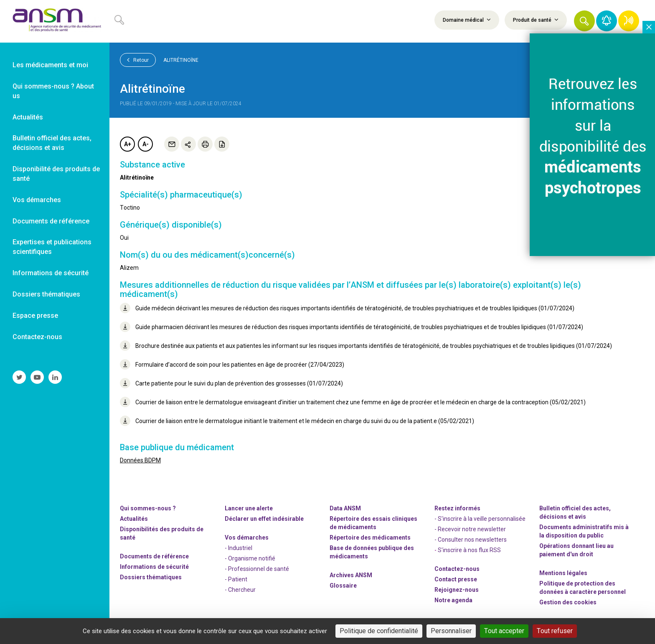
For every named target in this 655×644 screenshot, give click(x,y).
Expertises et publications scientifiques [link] (52, 247)
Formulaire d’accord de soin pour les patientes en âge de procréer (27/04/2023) (232, 364)
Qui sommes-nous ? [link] (148, 508)
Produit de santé (536, 20)
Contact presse (456, 579)
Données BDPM (140, 460)
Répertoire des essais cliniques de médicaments (373, 523)
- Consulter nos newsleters (471, 540)
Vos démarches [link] (37, 200)
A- (146, 144)
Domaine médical (467, 20)
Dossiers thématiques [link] (46, 294)
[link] (55, 21)
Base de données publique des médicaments (372, 552)
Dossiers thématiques (151, 577)
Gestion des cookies (568, 602)
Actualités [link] (28, 117)
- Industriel (239, 548)
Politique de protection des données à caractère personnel (583, 588)
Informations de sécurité (154, 567)
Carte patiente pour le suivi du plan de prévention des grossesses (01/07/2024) (231, 383)
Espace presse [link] (35, 316)
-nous (457, 590)
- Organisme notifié (250, 558)
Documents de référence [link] (51, 221)
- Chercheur (240, 590)
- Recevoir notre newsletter (470, 529)
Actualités (134, 519)
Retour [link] (138, 60)
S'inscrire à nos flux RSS (469, 550)
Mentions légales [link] (563, 573)
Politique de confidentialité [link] (379, 631)
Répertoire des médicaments (370, 538)
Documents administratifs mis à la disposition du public (584, 531)
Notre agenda (453, 600)
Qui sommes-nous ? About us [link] (53, 91)
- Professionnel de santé (257, 569)
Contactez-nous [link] (37, 337)
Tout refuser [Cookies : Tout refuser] (555, 631)
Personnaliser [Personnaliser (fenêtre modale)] (451, 631)
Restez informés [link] (457, 508)
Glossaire (343, 586)
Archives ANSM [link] (351, 575)
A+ (128, 144)
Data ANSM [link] (345, 508)
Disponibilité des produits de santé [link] (56, 174)
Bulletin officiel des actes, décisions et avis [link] (52, 143)
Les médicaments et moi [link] (50, 65)
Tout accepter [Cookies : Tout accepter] (504, 631)
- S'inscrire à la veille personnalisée (480, 519)
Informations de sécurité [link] (51, 273)
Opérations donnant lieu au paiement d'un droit (576, 550)
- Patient (236, 579)
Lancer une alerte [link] (249, 508)
